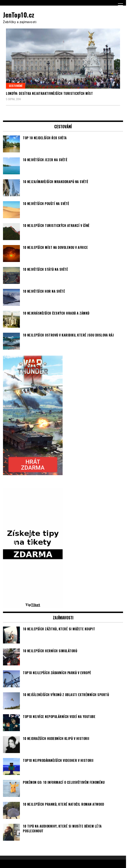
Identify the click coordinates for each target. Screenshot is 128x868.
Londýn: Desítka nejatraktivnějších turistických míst (49, 93)
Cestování (16, 86)
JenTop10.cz (19, 15)
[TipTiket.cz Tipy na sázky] (33, 605)
